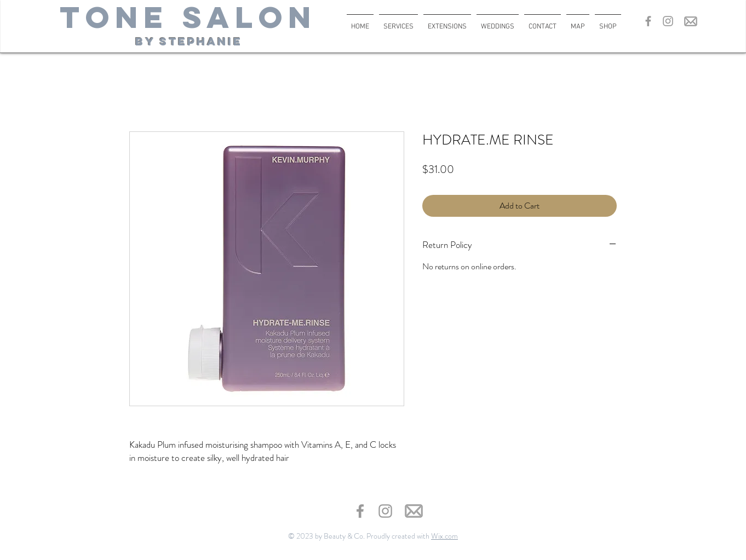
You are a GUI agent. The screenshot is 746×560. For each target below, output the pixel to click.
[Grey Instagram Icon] (668, 21)
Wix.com (444, 536)
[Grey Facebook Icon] (648, 21)
